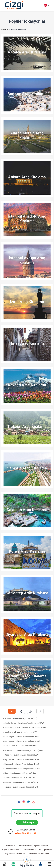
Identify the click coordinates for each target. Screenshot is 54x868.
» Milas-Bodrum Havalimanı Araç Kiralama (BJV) (23, 750)
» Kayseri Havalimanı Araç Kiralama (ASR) (20, 746)
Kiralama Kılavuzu (25, 846)
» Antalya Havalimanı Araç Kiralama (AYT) (20, 732)
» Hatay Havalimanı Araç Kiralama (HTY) (19, 773)
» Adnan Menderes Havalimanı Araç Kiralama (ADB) (24, 727)
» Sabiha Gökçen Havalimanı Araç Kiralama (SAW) (24, 723)
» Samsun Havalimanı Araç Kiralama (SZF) (20, 782)
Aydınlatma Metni (41, 846)
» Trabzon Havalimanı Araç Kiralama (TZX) (21, 787)
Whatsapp (29, 822)
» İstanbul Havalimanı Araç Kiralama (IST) (20, 718)
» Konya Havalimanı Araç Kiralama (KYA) (20, 778)
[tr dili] (47, 6)
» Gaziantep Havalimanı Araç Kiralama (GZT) (21, 769)
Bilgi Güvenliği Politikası (12, 850)
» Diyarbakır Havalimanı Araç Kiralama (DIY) (21, 760)
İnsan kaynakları (31, 850)
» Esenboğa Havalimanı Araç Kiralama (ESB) (21, 737)
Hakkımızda (11, 846)
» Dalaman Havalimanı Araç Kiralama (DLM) (21, 764)
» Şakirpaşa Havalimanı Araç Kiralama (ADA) (22, 741)
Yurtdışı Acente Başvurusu (38, 854)
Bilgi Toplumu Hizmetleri (15, 854)
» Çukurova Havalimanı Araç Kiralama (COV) (21, 755)
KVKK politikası (45, 850)
